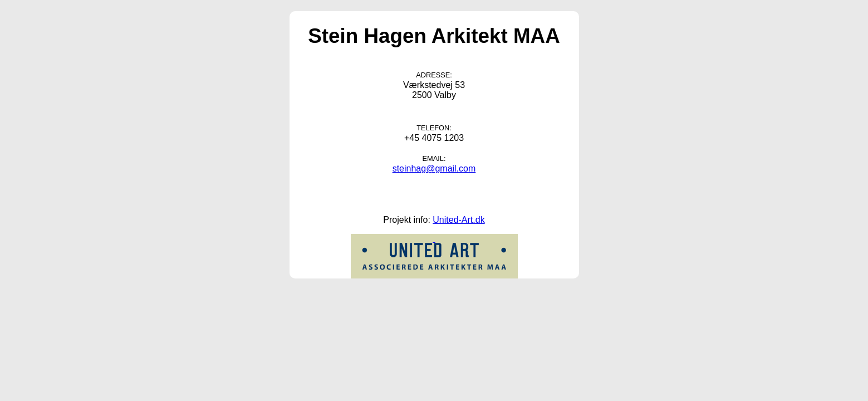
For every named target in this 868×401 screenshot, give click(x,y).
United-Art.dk (458, 220)
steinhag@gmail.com (434, 168)
